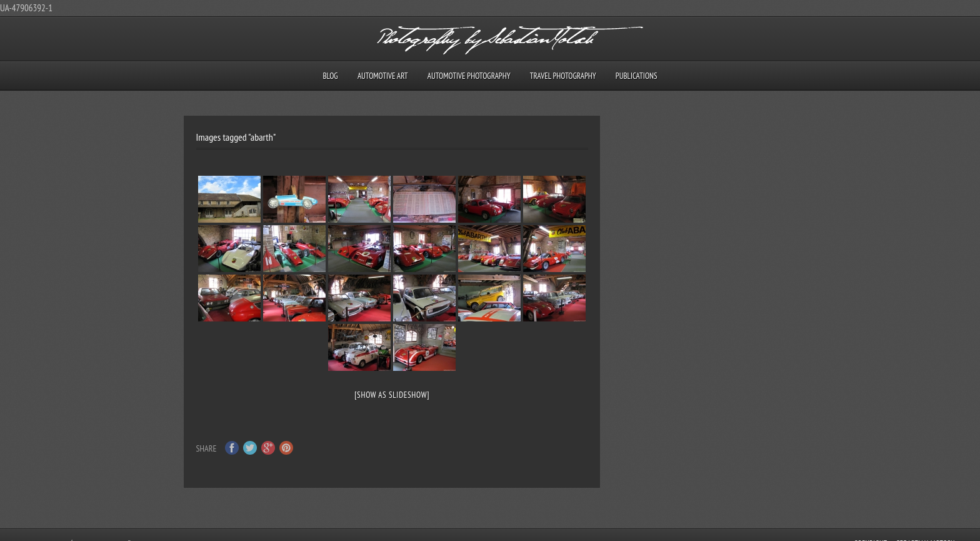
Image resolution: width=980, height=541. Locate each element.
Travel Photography (563, 76)
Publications (637, 76)
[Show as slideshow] (392, 395)
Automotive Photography (469, 76)
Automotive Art (383, 76)
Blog (330, 76)
